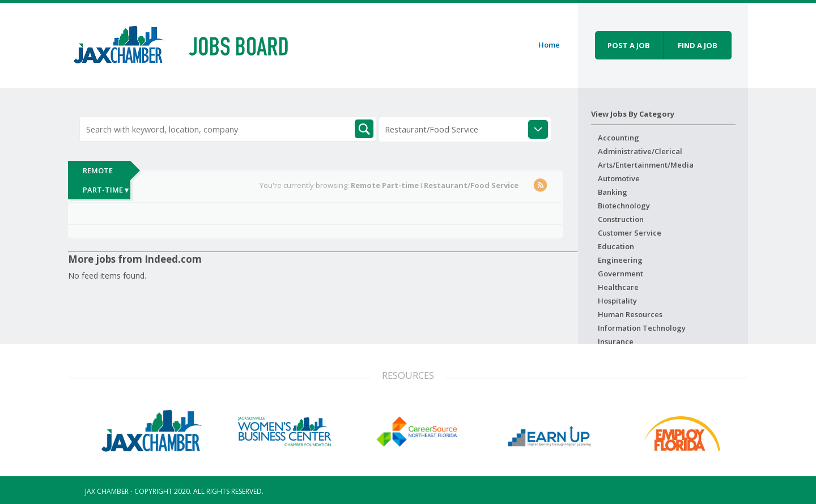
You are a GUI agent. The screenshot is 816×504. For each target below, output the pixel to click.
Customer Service (630, 233)
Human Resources (630, 314)
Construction (621, 219)
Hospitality (617, 301)
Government (620, 274)
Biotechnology (624, 206)
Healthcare (618, 287)
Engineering (620, 260)
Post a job (629, 45)
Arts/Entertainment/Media (646, 165)
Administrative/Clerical (640, 151)
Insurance (616, 341)
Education (616, 246)
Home (549, 45)
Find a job (698, 45)
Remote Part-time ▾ (106, 180)
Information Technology (642, 328)
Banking (613, 192)
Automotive (619, 178)
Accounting (619, 138)
